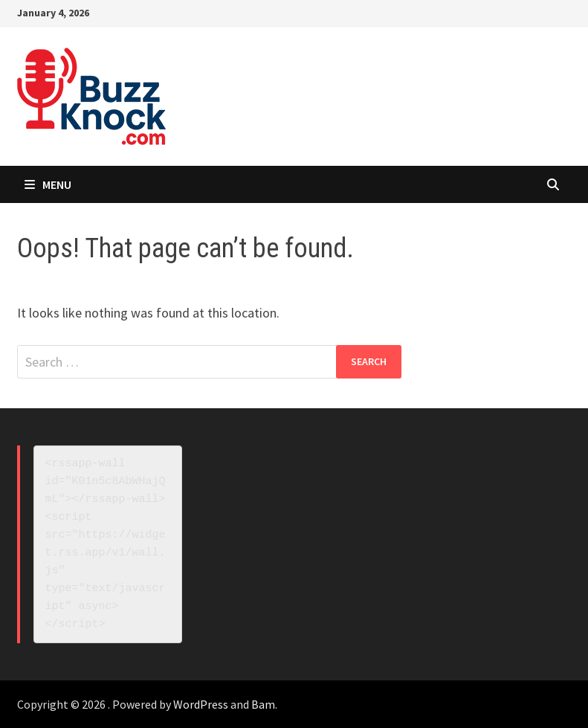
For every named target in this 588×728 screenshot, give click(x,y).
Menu (48, 184)
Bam (263, 704)
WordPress (201, 704)
